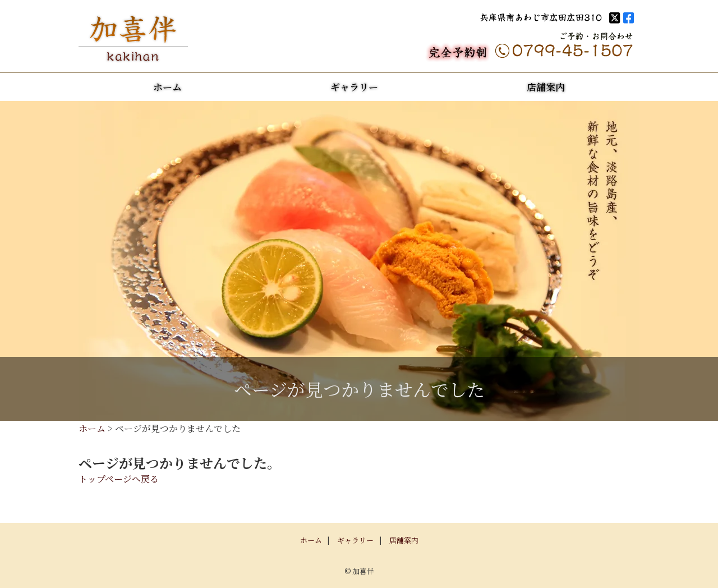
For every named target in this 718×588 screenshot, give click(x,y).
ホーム (167, 87)
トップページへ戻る (119, 479)
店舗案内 (546, 87)
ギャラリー (354, 87)
